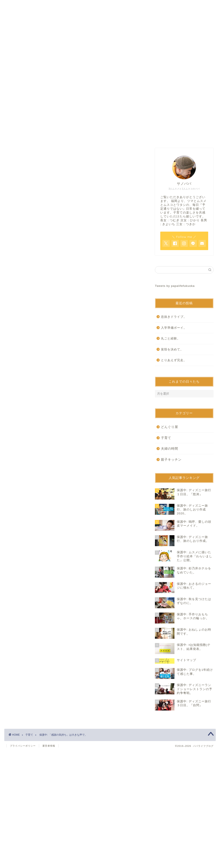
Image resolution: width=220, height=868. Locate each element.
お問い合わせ (110, 137)
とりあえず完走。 (174, 360)
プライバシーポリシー (23, 746)
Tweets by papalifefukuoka (175, 286)
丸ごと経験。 (171, 338)
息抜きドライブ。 (174, 317)
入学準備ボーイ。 (174, 328)
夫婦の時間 (170, 449)
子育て (19, 230)
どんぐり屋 (170, 427)
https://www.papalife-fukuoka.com (60, 352)
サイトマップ (162, 137)
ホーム (58, 137)
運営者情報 (49, 746)
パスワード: (42, 284)
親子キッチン (171, 459)
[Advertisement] (75, 185)
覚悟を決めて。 (172, 349)
